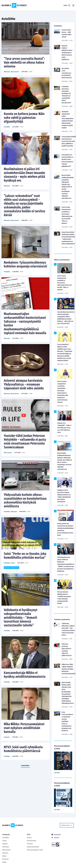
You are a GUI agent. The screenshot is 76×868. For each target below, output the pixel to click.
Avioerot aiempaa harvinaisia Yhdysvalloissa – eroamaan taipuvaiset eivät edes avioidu (24, 384)
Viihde (4, 862)
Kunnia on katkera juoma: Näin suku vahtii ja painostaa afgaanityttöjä (24, 118)
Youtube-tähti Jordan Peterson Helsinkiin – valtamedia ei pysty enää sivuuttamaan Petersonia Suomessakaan (25, 441)
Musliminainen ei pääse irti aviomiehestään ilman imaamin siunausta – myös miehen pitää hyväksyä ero (24, 175)
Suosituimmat (32, 841)
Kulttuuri (5, 853)
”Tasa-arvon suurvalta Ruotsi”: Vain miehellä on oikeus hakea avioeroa (24, 62)
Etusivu (29, 838)
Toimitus (30, 844)
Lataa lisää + (25, 765)
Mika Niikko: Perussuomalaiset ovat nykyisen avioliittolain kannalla (24, 728)
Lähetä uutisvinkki (33, 847)
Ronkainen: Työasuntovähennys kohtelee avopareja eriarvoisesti (25, 264)
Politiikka (7, 127)
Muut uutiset (15, 72)
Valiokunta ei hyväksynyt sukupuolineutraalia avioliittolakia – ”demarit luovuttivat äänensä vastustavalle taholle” (21, 618)
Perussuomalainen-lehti (35, 850)
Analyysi (5, 844)
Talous (4, 841)
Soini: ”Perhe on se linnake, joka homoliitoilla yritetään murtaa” (25, 556)
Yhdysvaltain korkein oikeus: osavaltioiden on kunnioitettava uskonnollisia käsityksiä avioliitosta (25, 500)
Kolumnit (7, 737)
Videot (13, 563)
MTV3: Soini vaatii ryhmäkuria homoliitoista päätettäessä (23, 749)
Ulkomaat (7, 72)
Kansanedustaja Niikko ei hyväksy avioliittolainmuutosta (25, 675)
